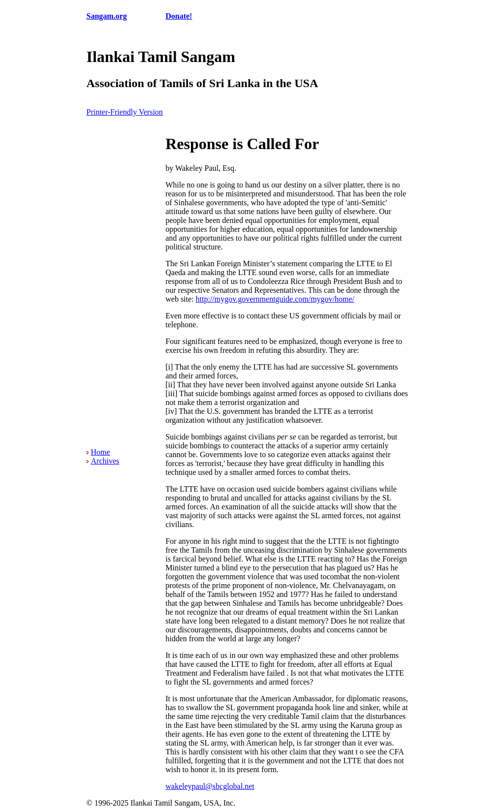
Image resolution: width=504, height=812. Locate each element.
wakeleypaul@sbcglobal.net (210, 786)
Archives (105, 461)
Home (101, 452)
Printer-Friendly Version (125, 112)
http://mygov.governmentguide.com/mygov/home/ (275, 299)
